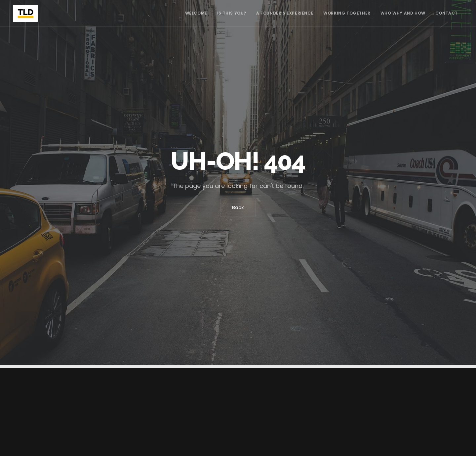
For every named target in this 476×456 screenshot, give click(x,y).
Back (238, 207)
